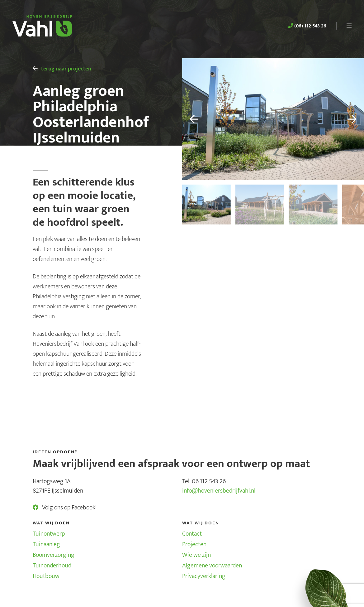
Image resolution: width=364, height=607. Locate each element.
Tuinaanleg (46, 544)
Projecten (194, 544)
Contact (192, 534)
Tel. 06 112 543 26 (204, 481)
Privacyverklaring (204, 576)
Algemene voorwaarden (212, 566)
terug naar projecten (62, 69)
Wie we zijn (196, 555)
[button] (190, 119)
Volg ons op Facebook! (65, 508)
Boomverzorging (54, 555)
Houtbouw (46, 576)
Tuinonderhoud (52, 566)
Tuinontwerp (49, 534)
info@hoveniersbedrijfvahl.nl (219, 491)
